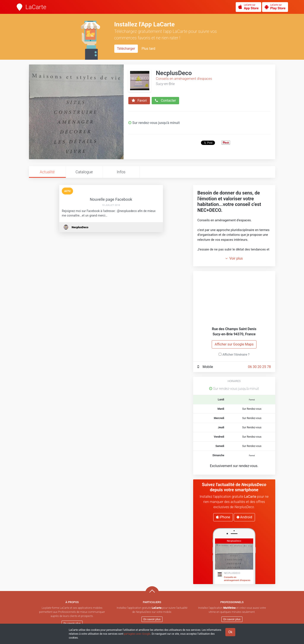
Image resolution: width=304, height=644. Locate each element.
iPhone (223, 517)
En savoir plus (72, 623)
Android (244, 517)
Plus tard (148, 49)
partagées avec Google (137, 634)
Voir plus (234, 258)
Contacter (165, 101)
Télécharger (126, 49)
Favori (139, 101)
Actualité (47, 172)
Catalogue (84, 172)
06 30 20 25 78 (259, 367)
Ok (230, 632)
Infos (121, 172)
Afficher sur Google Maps (234, 344)
